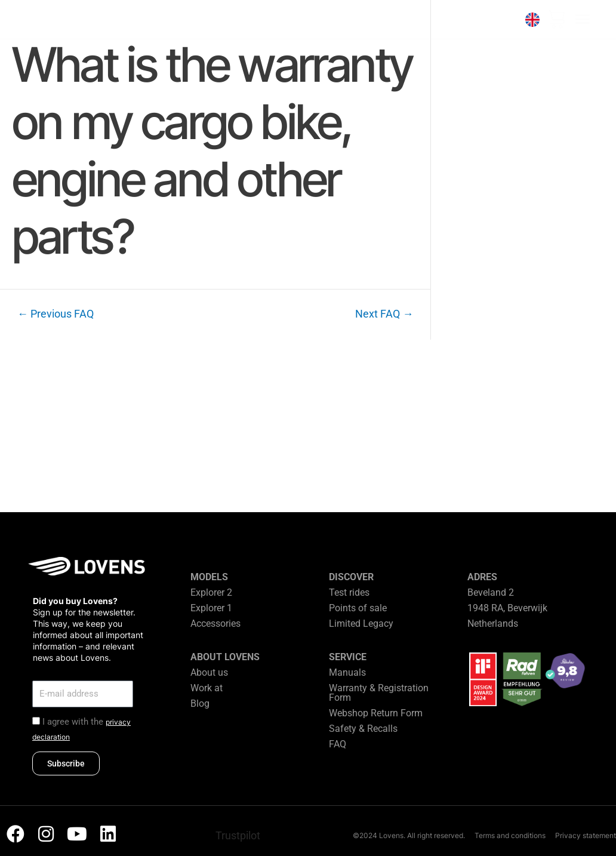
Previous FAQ (56, 314)
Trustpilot (238, 835)
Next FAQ (384, 314)
